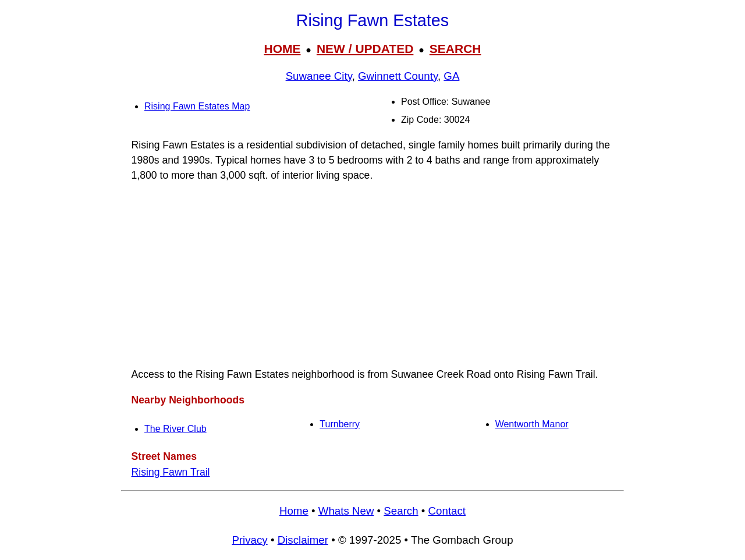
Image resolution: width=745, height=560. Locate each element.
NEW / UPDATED (365, 49)
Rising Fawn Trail (171, 472)
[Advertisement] (372, 275)
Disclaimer (303, 540)
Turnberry (340, 424)
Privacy (249, 540)
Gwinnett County (398, 76)
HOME (282, 49)
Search (401, 511)
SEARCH (455, 49)
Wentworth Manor (532, 424)
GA (451, 76)
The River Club (175, 429)
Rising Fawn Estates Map (197, 106)
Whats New (346, 511)
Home (294, 511)
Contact (447, 511)
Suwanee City (319, 76)
